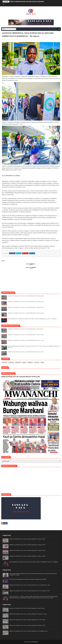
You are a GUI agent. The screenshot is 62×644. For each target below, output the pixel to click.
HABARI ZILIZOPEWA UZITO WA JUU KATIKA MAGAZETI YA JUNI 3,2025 (27, 620)
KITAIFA (24, 362)
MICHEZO (37, 362)
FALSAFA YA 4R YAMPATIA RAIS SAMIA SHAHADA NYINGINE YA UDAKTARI (28, 579)
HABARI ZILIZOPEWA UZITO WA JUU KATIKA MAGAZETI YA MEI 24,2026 (26, 313)
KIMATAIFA (18, 362)
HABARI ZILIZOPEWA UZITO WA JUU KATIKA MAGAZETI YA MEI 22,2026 (26, 302)
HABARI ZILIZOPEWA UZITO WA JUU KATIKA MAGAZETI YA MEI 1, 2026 (26, 340)
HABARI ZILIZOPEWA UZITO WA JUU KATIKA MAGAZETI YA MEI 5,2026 (26, 352)
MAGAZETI (30, 362)
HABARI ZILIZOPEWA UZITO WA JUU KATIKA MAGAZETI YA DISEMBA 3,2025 (28, 631)
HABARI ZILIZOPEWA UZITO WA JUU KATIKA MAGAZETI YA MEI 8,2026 (26, 329)
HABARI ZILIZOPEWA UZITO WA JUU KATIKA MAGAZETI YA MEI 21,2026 (26, 296)
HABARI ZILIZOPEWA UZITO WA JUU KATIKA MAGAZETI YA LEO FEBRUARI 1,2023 (30, 585)
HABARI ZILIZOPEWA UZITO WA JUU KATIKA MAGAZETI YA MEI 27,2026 (21, 377)
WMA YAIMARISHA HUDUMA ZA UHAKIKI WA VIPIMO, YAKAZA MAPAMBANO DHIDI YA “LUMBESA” (32, 319)
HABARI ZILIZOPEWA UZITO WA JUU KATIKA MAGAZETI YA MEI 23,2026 (26, 307)
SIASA (42, 362)
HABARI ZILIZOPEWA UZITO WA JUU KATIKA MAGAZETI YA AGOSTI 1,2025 (28, 614)
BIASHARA (4, 362)
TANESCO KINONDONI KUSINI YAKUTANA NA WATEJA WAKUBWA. (27, 2)
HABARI (21, 39)
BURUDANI (11, 362)
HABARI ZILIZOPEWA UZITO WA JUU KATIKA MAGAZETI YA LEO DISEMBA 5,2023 (30, 591)
